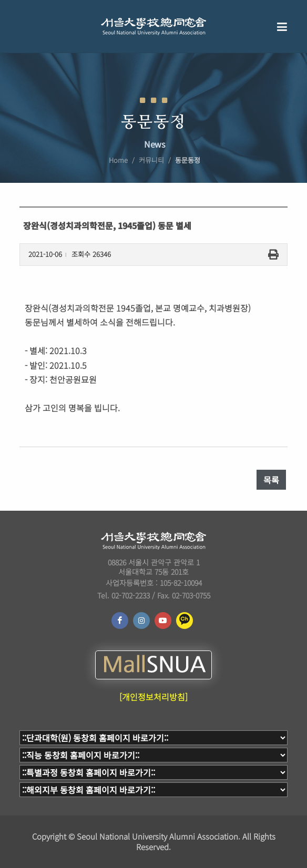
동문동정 (188, 160)
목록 (271, 480)
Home (118, 160)
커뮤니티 (151, 160)
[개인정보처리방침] (153, 697)
